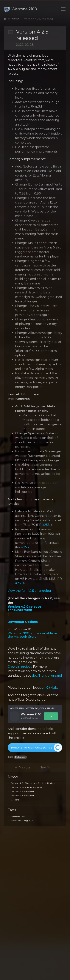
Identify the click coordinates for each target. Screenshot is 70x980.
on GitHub (49, 688)
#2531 (46, 525)
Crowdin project (20, 667)
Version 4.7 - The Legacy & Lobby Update (33, 783)
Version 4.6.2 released (23, 796)
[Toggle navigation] (63, 9)
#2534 (20, 583)
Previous (23, 767)
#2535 (26, 547)
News (15, 19)
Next (45, 767)
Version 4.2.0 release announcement (24, 608)
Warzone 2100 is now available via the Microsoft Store (33, 635)
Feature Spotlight (21, 820)
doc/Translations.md (47, 676)
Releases (16, 816)
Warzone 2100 (20, 9)
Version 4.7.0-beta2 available (27, 787)
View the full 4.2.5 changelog (29, 591)
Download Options (23, 622)
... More (15, 800)
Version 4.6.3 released (23, 791)
